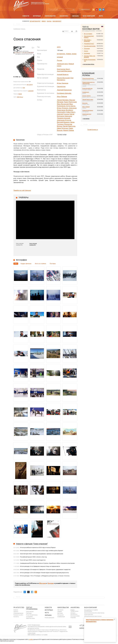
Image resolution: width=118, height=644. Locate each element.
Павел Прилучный (70, 102)
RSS (93, 10)
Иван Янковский (63, 104)
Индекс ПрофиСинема (74, 611)
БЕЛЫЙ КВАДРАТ (35, 21)
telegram (100, 10)
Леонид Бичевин (63, 100)
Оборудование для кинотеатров (93, 616)
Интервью (37, 16)
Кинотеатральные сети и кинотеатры (94, 613)
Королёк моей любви (90, 46)
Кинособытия (50, 16)
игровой (60, 57)
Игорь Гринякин (63, 83)
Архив (20, 94)
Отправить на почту (76, 31)
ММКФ (44, 21)
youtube (97, 10)
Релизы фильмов (49, 618)
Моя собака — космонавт (88, 41)
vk (103, 10)
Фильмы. (23, 29)
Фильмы (76, 16)
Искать (73, 10)
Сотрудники (29, 617)
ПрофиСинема (17, 29)
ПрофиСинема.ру (93, 130)
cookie (31, 639)
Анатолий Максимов (64, 71)
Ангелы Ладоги (86, 96)
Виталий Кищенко (63, 122)
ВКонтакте (43, 583)
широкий (31, 91)
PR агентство (19, 608)
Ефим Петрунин (63, 128)
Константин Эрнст (63, 69)
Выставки (60, 613)
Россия (60, 60)
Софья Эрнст (71, 112)
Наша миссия (30, 612)
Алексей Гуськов (63, 114)
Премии (60, 612)
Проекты (16, 612)
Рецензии (73, 618)
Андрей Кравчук (63, 75)
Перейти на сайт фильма (22, 190)
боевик (69, 54)
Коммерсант (86, 92)
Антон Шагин (71, 106)
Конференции (61, 617)
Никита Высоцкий (63, 78)
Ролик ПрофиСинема (32, 615)
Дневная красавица (88, 110)
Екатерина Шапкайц (64, 93)
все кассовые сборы (89, 64)
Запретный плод (87, 114)
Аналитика (64, 16)
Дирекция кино (62, 64)
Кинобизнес (57, 21)
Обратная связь (30, 618)
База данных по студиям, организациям (91, 611)
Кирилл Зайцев (69, 130)
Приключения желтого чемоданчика (88, 83)
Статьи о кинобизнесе (74, 614)
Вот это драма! (88, 34)
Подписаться (85, 9)
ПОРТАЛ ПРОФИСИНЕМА (32, 608)
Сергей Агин (61, 87)
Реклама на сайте (18, 615)
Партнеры (29, 613)
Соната (86, 51)
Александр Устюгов (64, 120)
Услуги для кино (89, 615)
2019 (59, 47)
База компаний (89, 16)
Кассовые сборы (75, 616)
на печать (72, 31)
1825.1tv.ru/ (20, 97)
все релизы (86, 119)
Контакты (16, 617)
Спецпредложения (18, 613)
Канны (49, 21)
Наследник (87, 53)
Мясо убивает (86, 107)
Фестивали (60, 610)
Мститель (85, 103)
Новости (26, 16)
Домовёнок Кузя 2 (89, 44)
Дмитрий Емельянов (64, 90)
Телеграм (51, 583)
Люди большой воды (88, 79)
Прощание (87, 49)
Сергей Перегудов (69, 126)
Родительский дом (87, 88)
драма (74, 54)
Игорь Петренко (63, 108)
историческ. (61, 54)
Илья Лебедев (62, 97)
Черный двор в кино (88, 99)
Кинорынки (61, 615)
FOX (24, 88)
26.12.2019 (30, 85)
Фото (101, 16)
